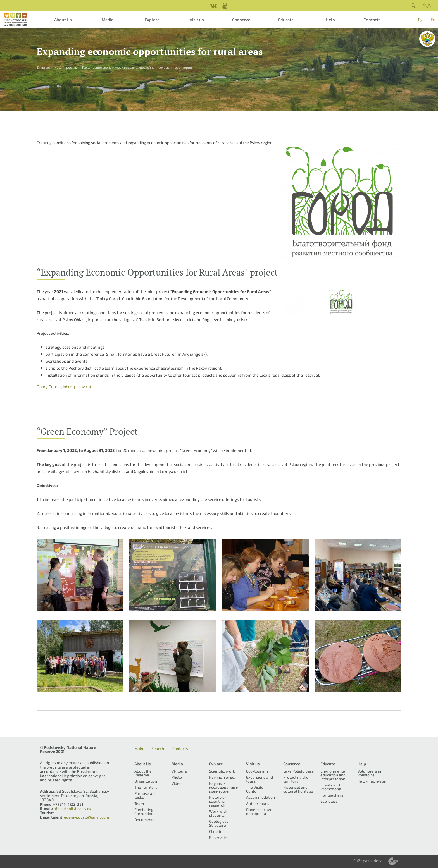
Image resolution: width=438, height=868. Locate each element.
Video (177, 783)
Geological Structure (218, 823)
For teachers (332, 795)
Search (158, 749)
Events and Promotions (331, 787)
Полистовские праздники (259, 811)
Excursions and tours (260, 779)
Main (139, 749)
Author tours (257, 803)
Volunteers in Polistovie (369, 773)
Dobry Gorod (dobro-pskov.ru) (64, 386)
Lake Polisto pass (298, 771)
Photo (177, 777)
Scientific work (222, 771)
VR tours (179, 771)
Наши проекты (66, 67)
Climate (216, 831)
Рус (421, 19)
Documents (144, 820)
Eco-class (329, 801)
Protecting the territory (296, 779)
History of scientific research (217, 801)
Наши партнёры (372, 781)
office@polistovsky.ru (72, 808)
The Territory (146, 787)
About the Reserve (143, 773)
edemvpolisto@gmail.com (86, 817)
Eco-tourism (257, 771)
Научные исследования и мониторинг (224, 787)
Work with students (218, 813)
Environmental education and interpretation (333, 775)
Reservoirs (219, 837)
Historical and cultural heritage (298, 789)
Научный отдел (223, 777)
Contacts (372, 20)
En (433, 19)
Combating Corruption (144, 811)
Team (139, 803)
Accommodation (260, 797)
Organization (146, 781)
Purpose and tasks (146, 795)
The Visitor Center (256, 789)
